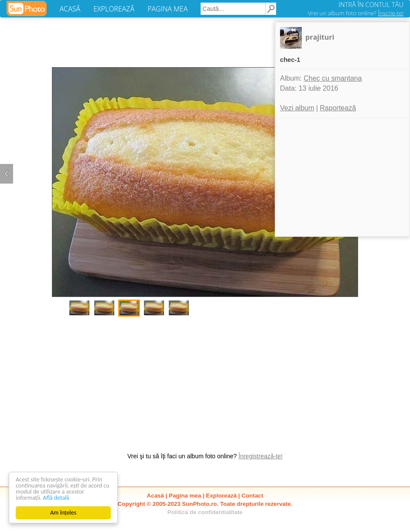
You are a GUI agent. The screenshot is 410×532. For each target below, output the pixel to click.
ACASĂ (70, 9)
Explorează (221, 496)
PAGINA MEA (167, 9)
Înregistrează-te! (261, 456)
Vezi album (297, 108)
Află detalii (56, 498)
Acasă (155, 496)
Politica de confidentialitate (205, 512)
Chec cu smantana (333, 78)
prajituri (320, 37)
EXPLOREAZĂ (114, 9)
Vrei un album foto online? (356, 13)
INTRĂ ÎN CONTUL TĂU (371, 4)
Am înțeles (63, 513)
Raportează (338, 108)
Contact (253, 496)
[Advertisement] (205, 380)
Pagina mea (185, 496)
